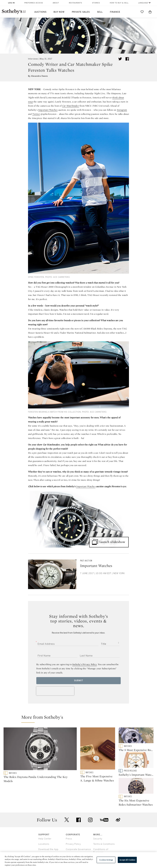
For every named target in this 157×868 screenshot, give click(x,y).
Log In (11, 3)
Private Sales (81, 12)
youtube (104, 799)
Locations (44, 824)
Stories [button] (96, 3)
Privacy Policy (73, 824)
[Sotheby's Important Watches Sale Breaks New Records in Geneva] (136, 762)
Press (69, 818)
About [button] (56, 3)
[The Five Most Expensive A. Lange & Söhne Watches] (98, 749)
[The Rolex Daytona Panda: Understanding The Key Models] (40, 749)
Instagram (122, 110)
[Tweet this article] (120, 59)
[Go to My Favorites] (142, 12)
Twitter (36, 114)
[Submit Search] (134, 12)
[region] (78, 860)
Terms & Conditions (104, 824)
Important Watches (48, 110)
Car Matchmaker (71, 106)
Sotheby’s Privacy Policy (85, 664)
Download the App (48, 829)
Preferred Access (34, 3)
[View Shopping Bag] (150, 12)
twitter (67, 799)
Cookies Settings (106, 860)
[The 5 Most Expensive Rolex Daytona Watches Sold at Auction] (136, 736)
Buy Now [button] (59, 12)
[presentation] (55, 691)
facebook (78, 799)
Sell (100, 12)
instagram (90, 799)
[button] (80, 718)
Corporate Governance (78, 829)
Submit (79, 681)
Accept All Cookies (127, 860)
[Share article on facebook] (127, 59)
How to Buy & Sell (119, 3)
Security (98, 818)
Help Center (45, 818)
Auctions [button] (40, 12)
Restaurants (75, 3)
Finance (115, 12)
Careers (70, 834)
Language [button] (143, 3)
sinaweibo (118, 799)
